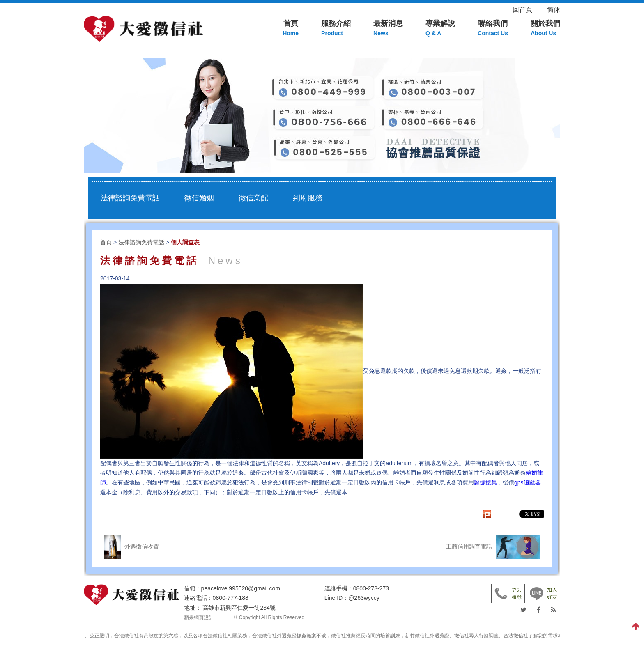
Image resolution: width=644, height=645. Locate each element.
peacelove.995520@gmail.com (241, 588)
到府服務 (308, 198)
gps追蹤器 (528, 482)
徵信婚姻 (199, 198)
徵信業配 (253, 198)
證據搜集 (485, 482)
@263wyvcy (364, 598)
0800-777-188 (231, 598)
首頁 (291, 29)
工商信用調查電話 (493, 547)
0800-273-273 (371, 588)
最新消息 (388, 29)
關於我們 (545, 29)
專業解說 (440, 29)
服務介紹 (336, 29)
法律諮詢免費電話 (130, 198)
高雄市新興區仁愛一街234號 (239, 608)
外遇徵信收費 (132, 547)
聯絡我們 (493, 29)
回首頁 (529, 10)
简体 (554, 10)
